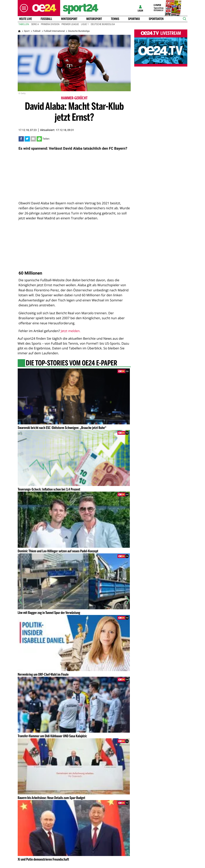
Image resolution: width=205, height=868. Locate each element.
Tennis (115, 19)
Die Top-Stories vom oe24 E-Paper (71, 363)
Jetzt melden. (71, 331)
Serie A (35, 24)
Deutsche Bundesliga (103, 24)
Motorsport (94, 19)
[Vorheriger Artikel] (23, 600)
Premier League (70, 24)
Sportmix (134, 19)
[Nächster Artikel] (125, 600)
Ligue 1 (85, 24)
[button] (23, 8)
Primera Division (50, 24)
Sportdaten (156, 19)
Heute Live (25, 19)
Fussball (46, 19)
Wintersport (69, 19)
